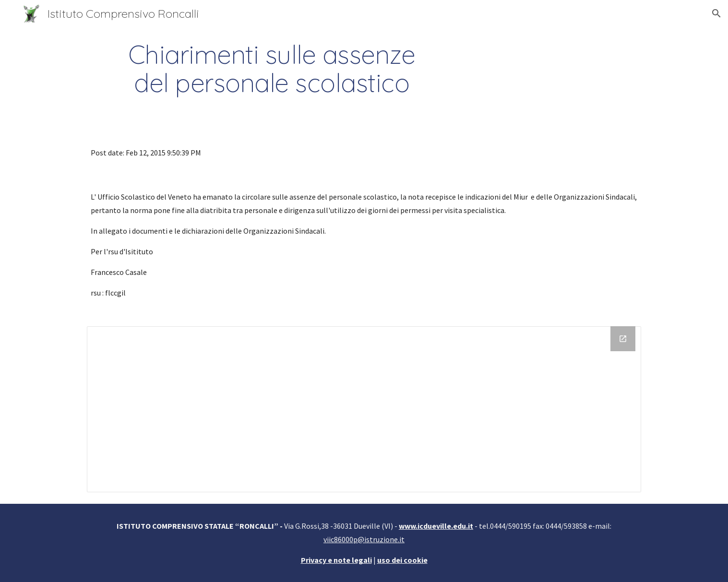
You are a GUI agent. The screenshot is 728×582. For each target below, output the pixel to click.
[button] (716, 13)
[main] (272, 69)
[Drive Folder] (364, 409)
